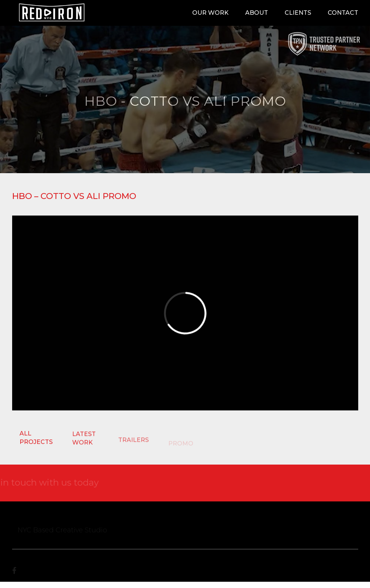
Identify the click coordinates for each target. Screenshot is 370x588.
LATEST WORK (84, 439)
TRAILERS (133, 442)
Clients (298, 13)
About (257, 13)
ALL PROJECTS (36, 438)
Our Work (210, 13)
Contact (343, 13)
